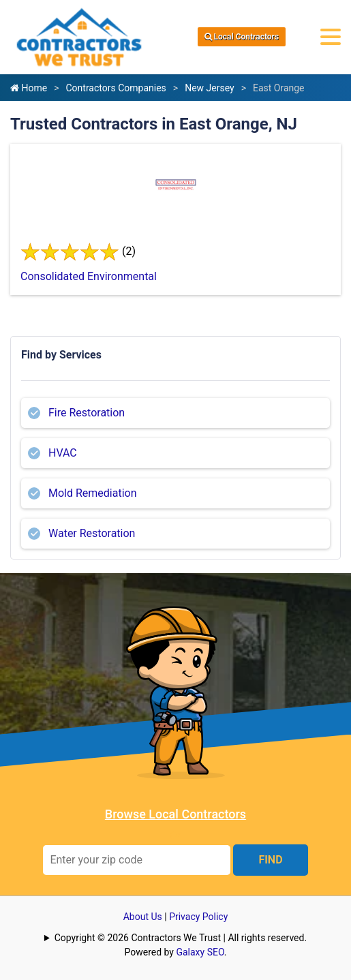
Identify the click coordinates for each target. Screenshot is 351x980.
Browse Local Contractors (175, 814)
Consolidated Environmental (89, 276)
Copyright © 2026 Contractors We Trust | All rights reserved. (181, 938)
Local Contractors (242, 37)
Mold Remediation (93, 493)
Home (29, 88)
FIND (270, 860)
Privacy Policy (198, 917)
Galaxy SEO (200, 952)
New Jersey (209, 88)
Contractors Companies (116, 88)
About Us (143, 917)
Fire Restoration (87, 413)
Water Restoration (92, 533)
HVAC (63, 453)
